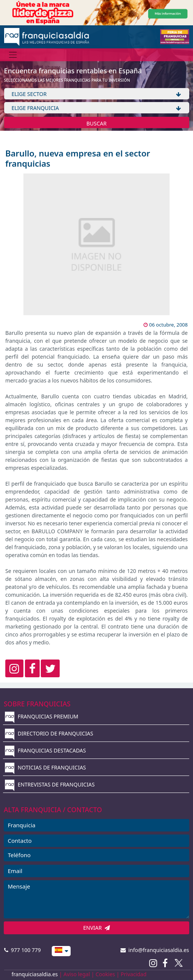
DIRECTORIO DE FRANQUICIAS (49, 733)
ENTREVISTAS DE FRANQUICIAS (50, 784)
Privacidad (134, 974)
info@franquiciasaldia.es (155, 950)
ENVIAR (96, 928)
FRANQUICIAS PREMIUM (42, 716)
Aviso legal (77, 974)
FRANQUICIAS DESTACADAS (46, 750)
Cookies (105, 974)
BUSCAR (97, 123)
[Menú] (13, 55)
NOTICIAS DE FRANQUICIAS (46, 767)
